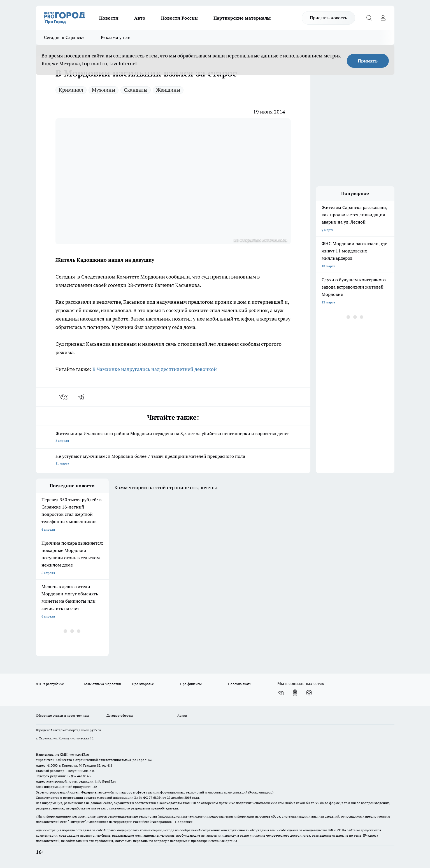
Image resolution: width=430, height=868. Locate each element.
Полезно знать (240, 684)
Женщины (168, 90)
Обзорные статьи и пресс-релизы (62, 715)
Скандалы (136, 90)
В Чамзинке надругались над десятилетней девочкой (155, 369)
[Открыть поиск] (369, 18)
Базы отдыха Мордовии (102, 684)
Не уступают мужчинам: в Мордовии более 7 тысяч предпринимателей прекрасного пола (173, 460)
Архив (182, 715)
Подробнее (184, 822)
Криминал (71, 90)
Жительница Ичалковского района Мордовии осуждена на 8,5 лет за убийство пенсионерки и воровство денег (173, 438)
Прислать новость (328, 18)
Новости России (179, 18)
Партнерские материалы (242, 18)
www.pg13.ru (91, 730)
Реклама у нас (115, 37)
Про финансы (191, 684)
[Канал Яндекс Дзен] (309, 693)
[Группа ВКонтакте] (281, 693)
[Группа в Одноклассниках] (295, 693)
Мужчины (104, 90)
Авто (140, 18)
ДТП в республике (50, 684)
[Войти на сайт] (383, 18)
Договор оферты (120, 715)
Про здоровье (143, 684)
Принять (368, 61)
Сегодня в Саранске (64, 37)
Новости (109, 18)
